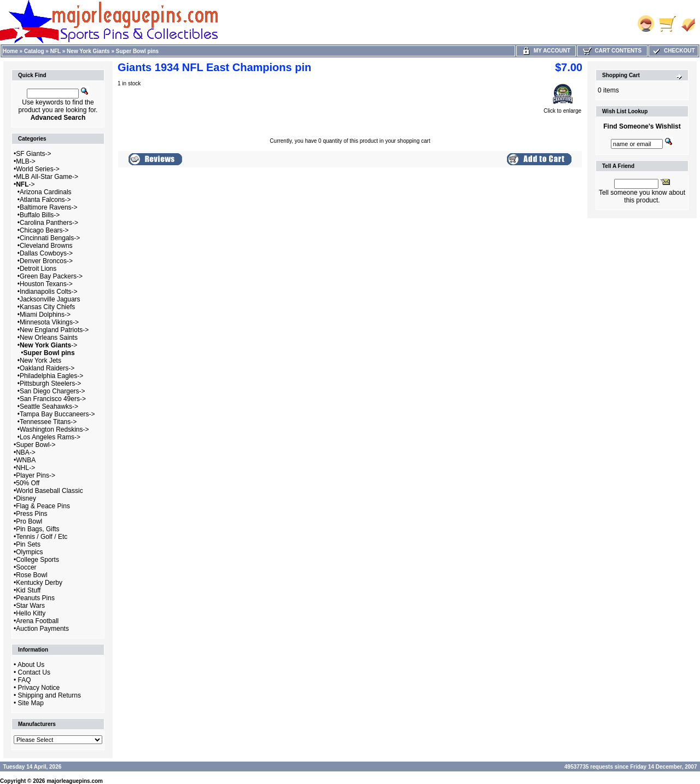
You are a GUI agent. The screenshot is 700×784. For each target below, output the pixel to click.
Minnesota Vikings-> (49, 322)
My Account (546, 51)
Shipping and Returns (49, 695)
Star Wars (30, 606)
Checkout (673, 51)
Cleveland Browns (46, 246)
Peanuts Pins (35, 598)
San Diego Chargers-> (52, 391)
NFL (56, 51)
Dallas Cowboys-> (46, 253)
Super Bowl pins (137, 51)
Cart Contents (612, 51)
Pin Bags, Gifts (37, 529)
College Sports (37, 560)
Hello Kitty (31, 613)
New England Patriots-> (54, 330)
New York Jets (40, 361)
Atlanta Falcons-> (45, 200)
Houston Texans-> (46, 284)
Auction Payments (42, 629)
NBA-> (26, 452)
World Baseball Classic (49, 491)
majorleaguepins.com (75, 781)
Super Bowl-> (36, 445)
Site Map (31, 703)
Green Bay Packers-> (51, 276)
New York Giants (88, 51)
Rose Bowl (31, 575)
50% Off (28, 483)
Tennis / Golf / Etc (42, 537)
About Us (31, 665)
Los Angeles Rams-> (50, 437)
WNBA (26, 460)
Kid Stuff (28, 590)
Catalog (34, 51)
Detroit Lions (38, 269)
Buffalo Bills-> (40, 215)
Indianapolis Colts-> (49, 292)
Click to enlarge (562, 108)
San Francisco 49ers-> (53, 399)
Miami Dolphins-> (45, 315)
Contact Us (34, 672)
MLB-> (26, 161)
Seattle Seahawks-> (49, 406)
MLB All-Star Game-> (47, 177)
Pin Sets (28, 544)
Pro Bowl (29, 521)
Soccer (26, 567)
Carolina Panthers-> (49, 223)
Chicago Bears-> (44, 230)
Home (10, 51)
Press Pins (31, 514)
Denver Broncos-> (46, 261)
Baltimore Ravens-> (49, 207)
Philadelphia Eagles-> (51, 376)
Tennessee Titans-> (48, 422)
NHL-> (25, 468)
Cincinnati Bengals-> (50, 238)
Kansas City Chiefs (47, 307)
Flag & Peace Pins (43, 506)
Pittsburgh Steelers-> (50, 384)
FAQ (25, 680)
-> (25, 184)
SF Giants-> (33, 154)
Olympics (29, 552)
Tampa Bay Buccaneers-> (57, 414)
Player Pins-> (36, 475)
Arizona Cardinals (46, 192)
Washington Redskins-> (54, 429)
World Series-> (37, 169)
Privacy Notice (39, 688)
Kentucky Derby (39, 583)
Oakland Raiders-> (47, 368)
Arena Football (37, 621)
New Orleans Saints (49, 338)
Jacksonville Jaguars (50, 299)
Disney (26, 498)
